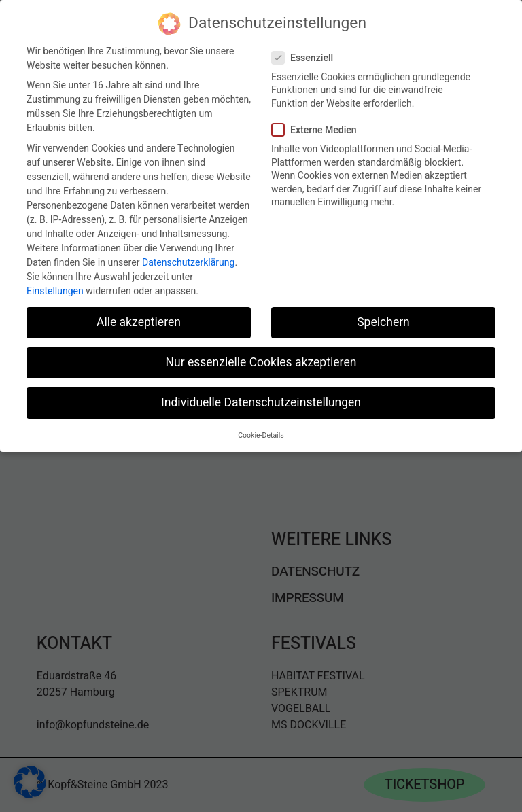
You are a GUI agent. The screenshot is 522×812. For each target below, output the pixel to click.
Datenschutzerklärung (188, 261)
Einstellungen (55, 289)
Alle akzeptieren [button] (139, 321)
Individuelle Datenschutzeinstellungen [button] (261, 401)
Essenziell (308, 56)
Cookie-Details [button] (261, 433)
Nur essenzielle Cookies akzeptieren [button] (261, 361)
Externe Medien (320, 128)
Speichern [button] (383, 321)
